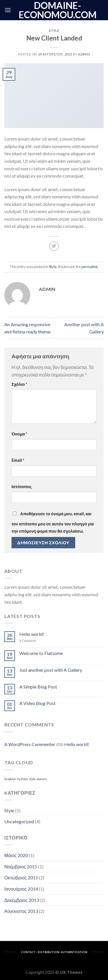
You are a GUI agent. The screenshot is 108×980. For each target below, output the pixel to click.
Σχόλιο (19, 384)
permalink (90, 267)
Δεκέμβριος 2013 (22, 900)
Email (18, 460)
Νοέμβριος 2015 (21, 867)
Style (54, 31)
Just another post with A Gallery (51, 670)
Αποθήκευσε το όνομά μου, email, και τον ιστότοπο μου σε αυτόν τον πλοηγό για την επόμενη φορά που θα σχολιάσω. (53, 523)
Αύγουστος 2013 (21, 911)
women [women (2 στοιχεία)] (42, 779)
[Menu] (8, 10)
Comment (28, 641)
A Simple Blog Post (38, 687)
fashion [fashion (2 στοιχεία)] (23, 779)
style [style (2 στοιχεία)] (32, 779)
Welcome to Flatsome (41, 653)
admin (84, 54)
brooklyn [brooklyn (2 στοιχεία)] (10, 779)
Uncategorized (19, 821)
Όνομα (19, 434)
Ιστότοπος (22, 487)
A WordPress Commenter (30, 744)
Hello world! (32, 634)
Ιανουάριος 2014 (21, 889)
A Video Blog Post (37, 703)
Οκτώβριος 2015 (21, 877)
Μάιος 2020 (16, 855)
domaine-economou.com (58, 10)
